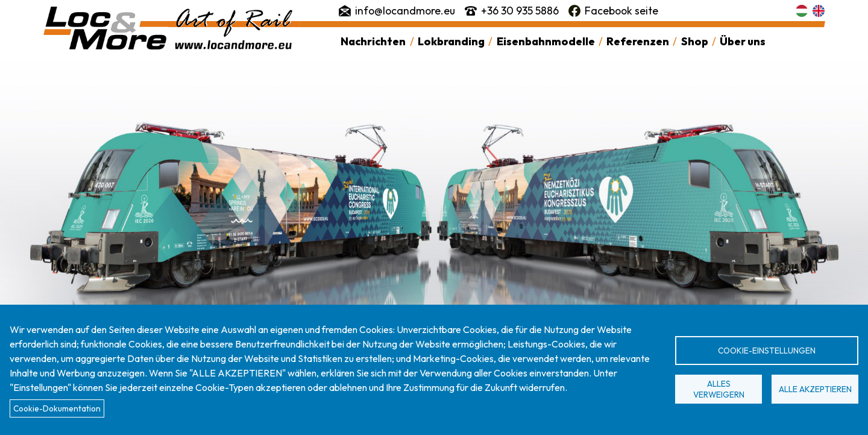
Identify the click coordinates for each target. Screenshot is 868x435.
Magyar (802, 11)
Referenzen (638, 41)
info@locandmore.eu (405, 11)
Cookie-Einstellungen (767, 351)
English (819, 11)
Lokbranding (451, 41)
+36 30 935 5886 (520, 11)
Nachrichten (373, 41)
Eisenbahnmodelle (546, 41)
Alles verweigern (719, 389)
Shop (695, 41)
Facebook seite (621, 11)
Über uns (743, 41)
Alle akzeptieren (815, 389)
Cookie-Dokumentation (57, 408)
